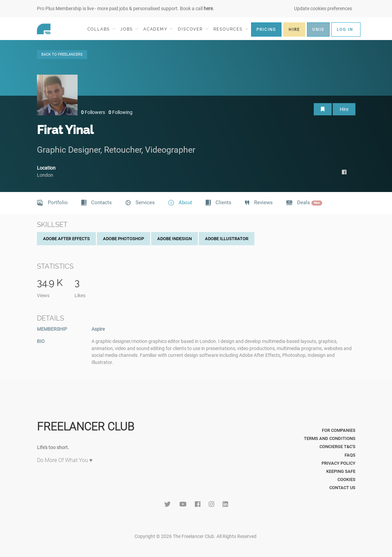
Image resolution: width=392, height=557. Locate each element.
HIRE (294, 30)
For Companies (339, 430)
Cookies (346, 479)
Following (120, 112)
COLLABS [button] (101, 29)
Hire (344, 109)
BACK (62, 54)
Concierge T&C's (337, 447)
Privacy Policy (338, 463)
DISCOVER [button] (193, 29)
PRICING (266, 30)
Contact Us (342, 488)
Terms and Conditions (330, 438)
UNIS (318, 30)
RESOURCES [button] (231, 29)
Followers (93, 112)
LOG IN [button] (345, 30)
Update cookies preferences (323, 8)
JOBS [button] (129, 29)
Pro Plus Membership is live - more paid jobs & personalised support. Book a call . (126, 8)
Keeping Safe (341, 471)
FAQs (350, 455)
